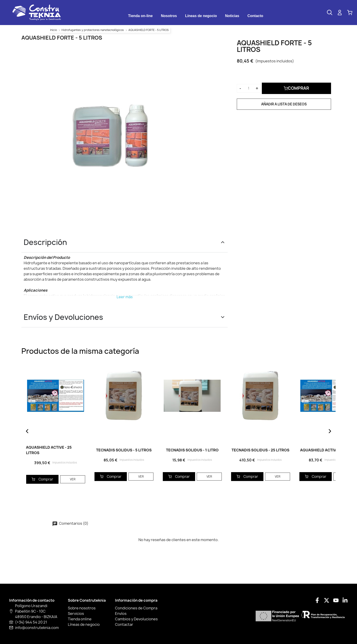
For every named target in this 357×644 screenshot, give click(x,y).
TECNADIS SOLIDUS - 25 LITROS (260, 450)
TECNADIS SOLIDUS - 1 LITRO (192, 450)
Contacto (255, 16)
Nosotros (169, 16)
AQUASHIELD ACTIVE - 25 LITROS (49, 450)
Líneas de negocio (201, 16)
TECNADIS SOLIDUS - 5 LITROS (124, 450)
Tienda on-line (140, 16)
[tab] (140, 16)
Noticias (232, 16)
